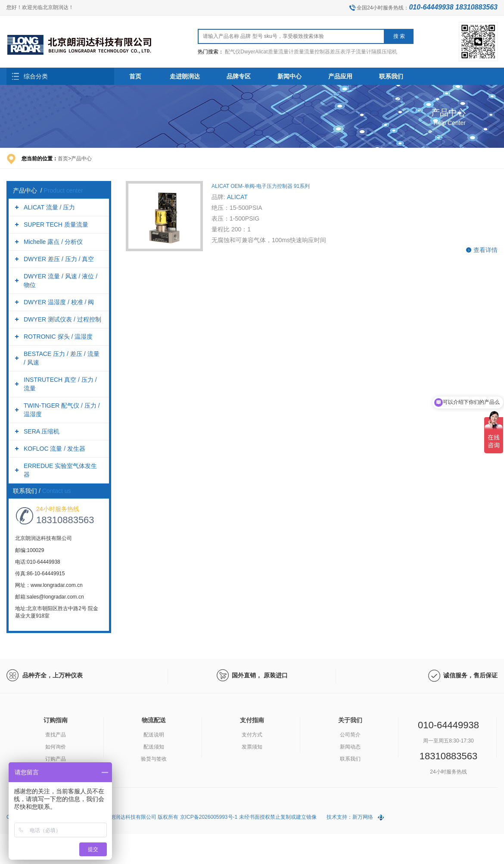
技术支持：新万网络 (350, 817)
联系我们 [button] (391, 76)
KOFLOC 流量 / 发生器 (54, 449)
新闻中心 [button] (289, 76)
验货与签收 (154, 759)
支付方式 (252, 735)
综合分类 (36, 76)
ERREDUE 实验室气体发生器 (60, 470)
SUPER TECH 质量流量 (56, 225)
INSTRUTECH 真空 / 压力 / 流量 (60, 384)
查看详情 (485, 250)
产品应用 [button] (340, 76)
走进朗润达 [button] (185, 76)
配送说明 (154, 735)
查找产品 (56, 735)
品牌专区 (239, 76)
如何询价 (56, 747)
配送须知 (154, 747)
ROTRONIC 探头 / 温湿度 (58, 337)
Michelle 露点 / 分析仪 (53, 242)
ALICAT (237, 197)
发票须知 (252, 747)
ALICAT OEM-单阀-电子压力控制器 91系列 (261, 186)
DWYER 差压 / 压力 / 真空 (59, 259)
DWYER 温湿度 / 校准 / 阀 (59, 302)
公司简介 (350, 735)
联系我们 (350, 759)
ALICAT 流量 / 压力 (49, 207)
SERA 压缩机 (42, 431)
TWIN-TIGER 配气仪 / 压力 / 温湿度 (62, 410)
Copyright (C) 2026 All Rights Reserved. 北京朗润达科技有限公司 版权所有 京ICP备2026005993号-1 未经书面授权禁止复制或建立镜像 (162, 817)
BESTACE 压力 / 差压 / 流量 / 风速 (62, 358)
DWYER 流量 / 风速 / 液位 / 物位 (61, 281)
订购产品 (56, 759)
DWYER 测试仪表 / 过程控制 (62, 319)
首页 (135, 76)
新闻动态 (350, 747)
